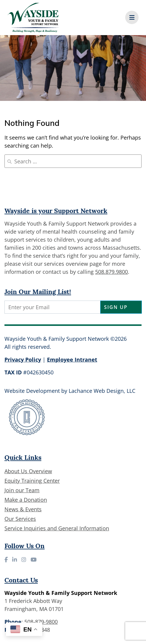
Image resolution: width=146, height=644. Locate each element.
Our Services (20, 519)
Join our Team (22, 490)
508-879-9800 (41, 622)
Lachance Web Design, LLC (102, 391)
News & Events (23, 509)
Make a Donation (26, 500)
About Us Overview (28, 471)
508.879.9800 (112, 272)
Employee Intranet (72, 359)
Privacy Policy (23, 359)
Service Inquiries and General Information (57, 528)
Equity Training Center (32, 481)
